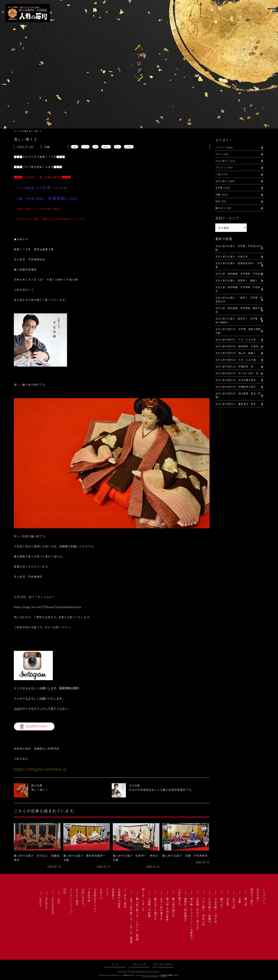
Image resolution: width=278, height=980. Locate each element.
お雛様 (75, 147)
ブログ (219, 167)
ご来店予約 (89, 895)
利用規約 (164, 975)
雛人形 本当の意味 (167, 909)
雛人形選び (129, 147)
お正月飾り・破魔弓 (210, 910)
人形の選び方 (179, 897)
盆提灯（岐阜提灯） (185, 910)
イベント (220, 147)
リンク (115, 964)
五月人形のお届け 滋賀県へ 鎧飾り (236, 280)
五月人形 (220, 181)
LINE (59, 901)
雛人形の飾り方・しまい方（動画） (137, 920)
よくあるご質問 (125, 898)
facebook (47, 903)
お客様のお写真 (119, 898)
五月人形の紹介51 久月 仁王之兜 (235, 339)
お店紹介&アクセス (95, 900)
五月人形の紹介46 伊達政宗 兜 (234, 366)
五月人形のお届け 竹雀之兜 (231, 256)
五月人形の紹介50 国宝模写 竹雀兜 (237, 346)
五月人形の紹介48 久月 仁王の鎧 (235, 360)
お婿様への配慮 (149, 907)
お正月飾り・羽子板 (216, 910)
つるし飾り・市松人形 (204, 912)
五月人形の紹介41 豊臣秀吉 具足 (235, 404)
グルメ (219, 154)
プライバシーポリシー (163, 964)
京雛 (95, 147)
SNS (65, 891)
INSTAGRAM (53, 906)
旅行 (218, 201)
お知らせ (101, 894)
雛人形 (117, 147)
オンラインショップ (71, 901)
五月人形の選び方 (161, 909)
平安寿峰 (106, 147)
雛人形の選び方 (173, 907)
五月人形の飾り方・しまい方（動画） (131, 921)
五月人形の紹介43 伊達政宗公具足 (235, 387)
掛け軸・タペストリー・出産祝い (191, 919)
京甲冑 (219, 188)
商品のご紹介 (252, 897)
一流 (218, 174)
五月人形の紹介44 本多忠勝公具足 (235, 380)
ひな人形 (85, 147)
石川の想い (258, 895)
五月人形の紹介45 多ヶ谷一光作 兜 (237, 373)
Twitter (41, 902)
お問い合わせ (83, 897)
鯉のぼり (220, 208)
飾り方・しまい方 (143, 899)
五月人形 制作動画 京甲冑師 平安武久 (239, 274)
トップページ (264, 897)
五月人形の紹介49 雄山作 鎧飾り (235, 353)
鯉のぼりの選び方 (155, 909)
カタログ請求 (77, 897)
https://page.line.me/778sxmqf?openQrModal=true (48, 607)
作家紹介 (113, 894)
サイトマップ (139, 964)
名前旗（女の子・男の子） (198, 914)
